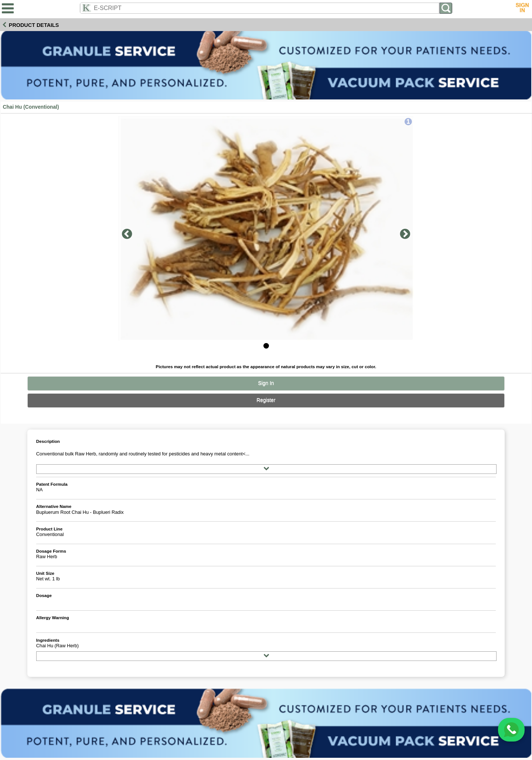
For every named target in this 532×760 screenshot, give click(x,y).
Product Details (34, 25)
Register (266, 400)
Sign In (266, 383)
